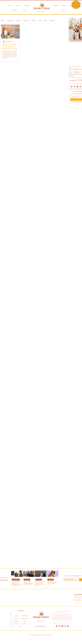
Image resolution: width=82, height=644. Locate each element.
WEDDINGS (27, 6)
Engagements (10, 21)
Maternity (52, 21)
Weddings (18, 21)
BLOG (25, 624)
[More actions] (18, 42)
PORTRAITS (55, 6)
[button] (60, 21)
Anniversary (26, 21)
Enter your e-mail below (69, 578)
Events (40, 21)
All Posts (3, 21)
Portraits (34, 21)
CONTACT (64, 6)
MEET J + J (18, 6)
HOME (10, 6)
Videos (46, 21)
